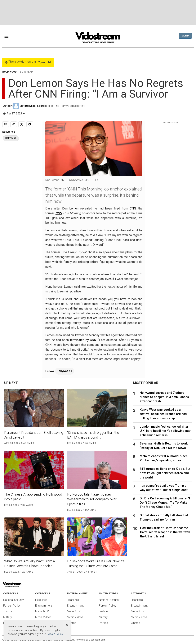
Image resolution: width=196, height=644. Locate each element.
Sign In (185, 36)
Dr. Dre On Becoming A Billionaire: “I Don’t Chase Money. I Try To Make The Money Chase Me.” (165, 503)
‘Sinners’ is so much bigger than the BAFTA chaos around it (93, 435)
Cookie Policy (55, 634)
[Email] (6, 124)
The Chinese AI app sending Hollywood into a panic (33, 497)
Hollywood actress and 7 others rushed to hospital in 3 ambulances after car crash (164, 397)
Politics (103, 623)
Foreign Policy (12, 606)
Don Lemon (70, 208)
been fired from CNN (121, 208)
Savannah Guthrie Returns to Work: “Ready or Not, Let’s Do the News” (164, 446)
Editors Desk (27, 106)
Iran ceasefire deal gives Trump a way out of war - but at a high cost (164, 488)
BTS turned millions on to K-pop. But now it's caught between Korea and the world (165, 473)
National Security (13, 600)
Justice (8, 611)
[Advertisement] (98, 12)
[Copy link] (14, 124)
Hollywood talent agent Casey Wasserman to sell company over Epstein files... (92, 499)
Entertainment (44, 606)
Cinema (72, 623)
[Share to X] (22, 124)
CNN (59, 213)
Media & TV (42, 611)
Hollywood (65, 371)
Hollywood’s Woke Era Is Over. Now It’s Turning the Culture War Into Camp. (96, 564)
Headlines (41, 600)
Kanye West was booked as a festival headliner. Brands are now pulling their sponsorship (164, 414)
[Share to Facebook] (30, 124)
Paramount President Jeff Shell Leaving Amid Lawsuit (34, 435)
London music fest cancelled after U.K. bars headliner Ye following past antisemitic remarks (166, 431)
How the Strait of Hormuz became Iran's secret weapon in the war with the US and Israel (165, 532)
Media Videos (43, 617)
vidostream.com (97, 640)
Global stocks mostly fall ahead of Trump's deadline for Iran (164, 517)
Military (8, 617)
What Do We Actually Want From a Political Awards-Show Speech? (29, 564)
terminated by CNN (83, 340)
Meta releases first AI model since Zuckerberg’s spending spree (164, 458)
